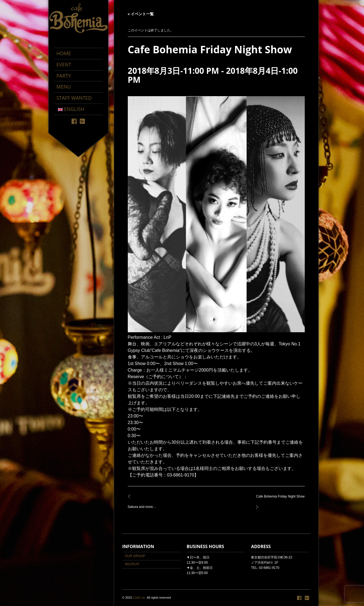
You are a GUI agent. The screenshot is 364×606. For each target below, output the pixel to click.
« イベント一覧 (141, 14)
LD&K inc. (139, 598)
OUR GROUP (135, 556)
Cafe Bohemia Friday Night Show (279, 500)
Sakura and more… (143, 504)
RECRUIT (132, 564)
